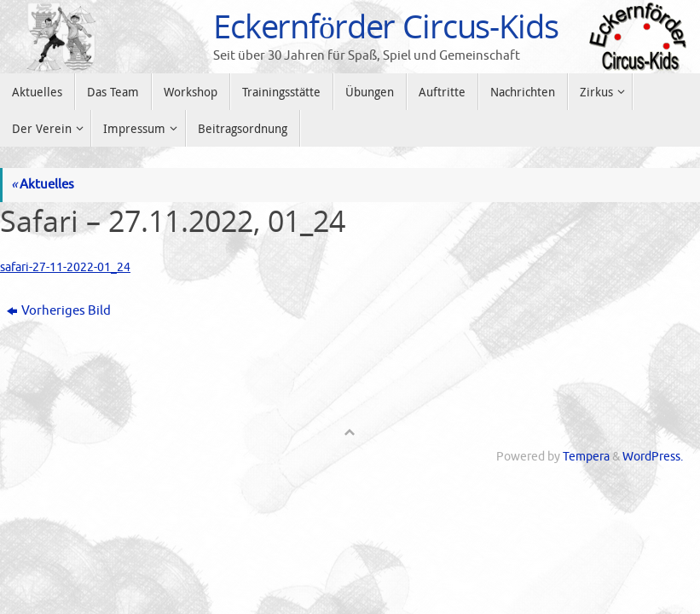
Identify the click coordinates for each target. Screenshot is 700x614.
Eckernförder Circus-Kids (386, 26)
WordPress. (653, 457)
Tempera (586, 457)
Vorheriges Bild (59, 311)
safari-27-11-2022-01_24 (67, 267)
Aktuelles (43, 185)
